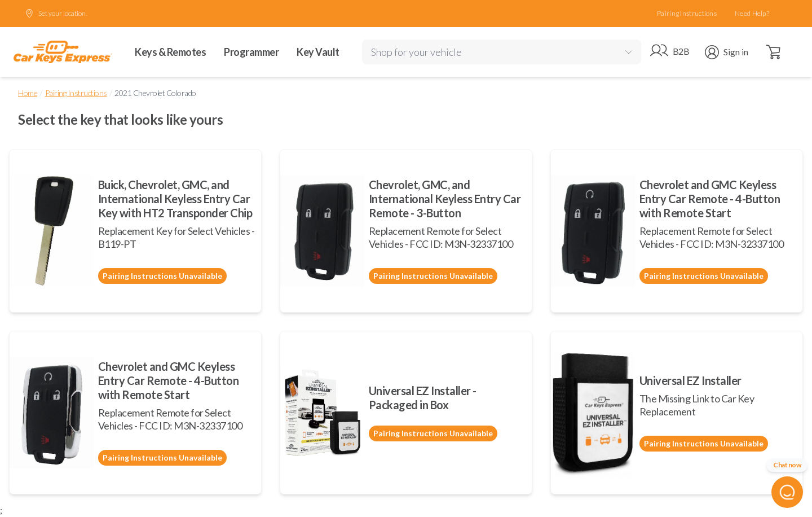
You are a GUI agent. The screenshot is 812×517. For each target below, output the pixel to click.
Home (28, 93)
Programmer (251, 52)
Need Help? (752, 13)
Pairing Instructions (687, 13)
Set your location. (56, 14)
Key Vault (318, 52)
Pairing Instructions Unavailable (162, 276)
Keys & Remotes (170, 52)
